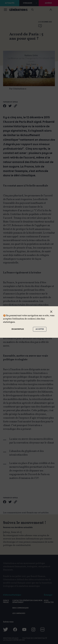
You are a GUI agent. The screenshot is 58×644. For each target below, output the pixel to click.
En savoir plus (18, 329)
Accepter (40, 329)
